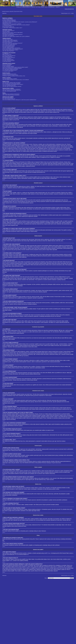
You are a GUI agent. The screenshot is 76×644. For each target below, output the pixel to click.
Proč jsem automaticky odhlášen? (9, 21)
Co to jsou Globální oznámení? (9, 58)
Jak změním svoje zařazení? (8, 35)
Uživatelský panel (51, 7)
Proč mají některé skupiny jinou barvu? (10, 69)
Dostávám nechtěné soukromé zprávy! (10, 75)
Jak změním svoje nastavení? (8, 31)
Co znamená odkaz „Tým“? (8, 71)
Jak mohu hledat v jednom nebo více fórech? (12, 83)
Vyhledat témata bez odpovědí (8, 11)
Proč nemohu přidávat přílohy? (9, 46)
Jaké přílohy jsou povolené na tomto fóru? (11, 94)
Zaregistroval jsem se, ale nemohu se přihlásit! (12, 24)
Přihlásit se (58, 7)
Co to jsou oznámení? (7, 59)
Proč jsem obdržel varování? (8, 47)
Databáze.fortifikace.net (26, 7)
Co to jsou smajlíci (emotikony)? (9, 56)
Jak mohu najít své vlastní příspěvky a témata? (12, 86)
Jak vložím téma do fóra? (8, 39)
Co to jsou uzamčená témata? (9, 61)
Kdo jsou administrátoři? (7, 64)
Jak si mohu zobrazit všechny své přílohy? (11, 95)
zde (28, 554)
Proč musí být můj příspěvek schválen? (10, 50)
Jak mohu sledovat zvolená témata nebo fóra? (12, 90)
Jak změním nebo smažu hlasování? (10, 44)
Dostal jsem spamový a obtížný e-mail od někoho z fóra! (14, 76)
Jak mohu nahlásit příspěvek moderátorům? (11, 48)
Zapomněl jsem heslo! (7, 23)
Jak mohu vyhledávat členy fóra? (9, 85)
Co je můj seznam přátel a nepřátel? (10, 79)
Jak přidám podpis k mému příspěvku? (10, 41)
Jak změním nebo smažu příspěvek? (10, 40)
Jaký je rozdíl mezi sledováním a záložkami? (11, 89)
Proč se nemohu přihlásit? (8, 19)
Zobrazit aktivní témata (18, 11)
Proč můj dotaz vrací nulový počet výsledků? (11, 83)
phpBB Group (47, 553)
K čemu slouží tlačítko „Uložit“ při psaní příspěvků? (13, 49)
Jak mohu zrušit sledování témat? (9, 91)
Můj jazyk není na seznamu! (8, 33)
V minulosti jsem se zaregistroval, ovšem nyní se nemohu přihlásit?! (16, 25)
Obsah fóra (33, 7)
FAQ (37, 7)
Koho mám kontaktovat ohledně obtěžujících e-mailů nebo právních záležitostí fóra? (19, 100)
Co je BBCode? (6, 54)
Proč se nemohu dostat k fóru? (9, 45)
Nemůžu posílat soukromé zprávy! (9, 74)
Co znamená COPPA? (7, 26)
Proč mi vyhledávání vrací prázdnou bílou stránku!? (13, 84)
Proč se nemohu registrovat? (8, 27)
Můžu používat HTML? (7, 55)
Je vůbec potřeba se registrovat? (9, 20)
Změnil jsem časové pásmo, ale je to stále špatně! (13, 33)
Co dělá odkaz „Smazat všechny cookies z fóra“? (12, 28)
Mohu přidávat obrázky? (7, 57)
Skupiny (46, 7)
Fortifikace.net (19, 7)
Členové (43, 7)
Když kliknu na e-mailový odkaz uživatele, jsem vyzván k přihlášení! (16, 36)
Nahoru (4, 114)
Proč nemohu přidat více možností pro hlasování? (12, 43)
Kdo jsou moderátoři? (7, 65)
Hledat (39, 7)
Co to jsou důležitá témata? (8, 60)
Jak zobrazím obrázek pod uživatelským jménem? (13, 34)
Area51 (11, 561)
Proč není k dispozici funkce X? (9, 99)
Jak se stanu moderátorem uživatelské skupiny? (12, 68)
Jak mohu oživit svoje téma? (8, 51)
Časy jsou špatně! (6, 32)
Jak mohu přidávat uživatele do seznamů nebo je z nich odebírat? (16, 80)
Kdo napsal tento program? (8, 98)
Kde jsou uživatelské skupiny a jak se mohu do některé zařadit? (15, 67)
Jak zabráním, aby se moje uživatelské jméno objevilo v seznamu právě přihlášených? (20, 22)
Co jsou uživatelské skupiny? (8, 66)
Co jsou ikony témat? (7, 61)
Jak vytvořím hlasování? (7, 42)
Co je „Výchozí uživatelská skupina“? (10, 70)
